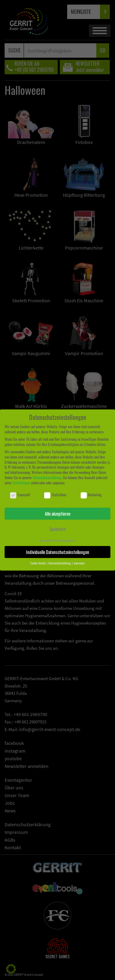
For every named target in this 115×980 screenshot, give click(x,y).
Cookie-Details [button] (38, 563)
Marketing (91, 495)
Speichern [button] (58, 529)
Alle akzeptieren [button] (58, 513)
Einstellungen (21, 483)
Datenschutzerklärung (47, 477)
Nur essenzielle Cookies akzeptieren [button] (58, 540)
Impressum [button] (79, 563)
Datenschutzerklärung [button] (60, 563)
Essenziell (20, 495)
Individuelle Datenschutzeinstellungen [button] (58, 552)
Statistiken (55, 495)
